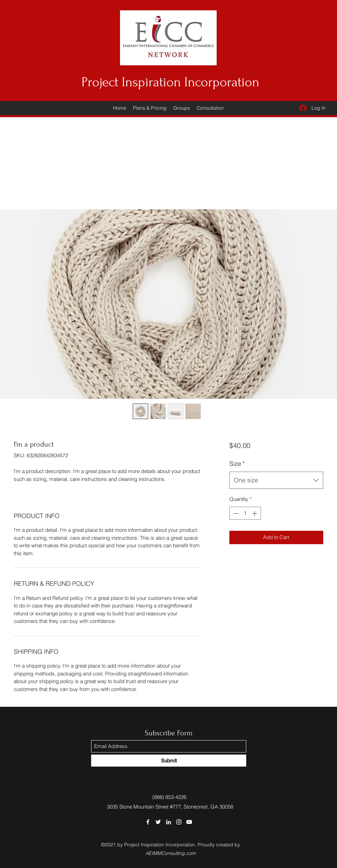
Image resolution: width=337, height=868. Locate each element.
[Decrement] (235, 513)
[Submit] (169, 761)
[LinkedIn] (168, 822)
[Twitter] (158, 822)
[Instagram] (179, 822)
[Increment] (255, 513)
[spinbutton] (245, 513)
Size (237, 464)
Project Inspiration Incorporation (170, 82)
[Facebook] (148, 822)
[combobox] (276, 480)
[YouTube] (189, 822)
